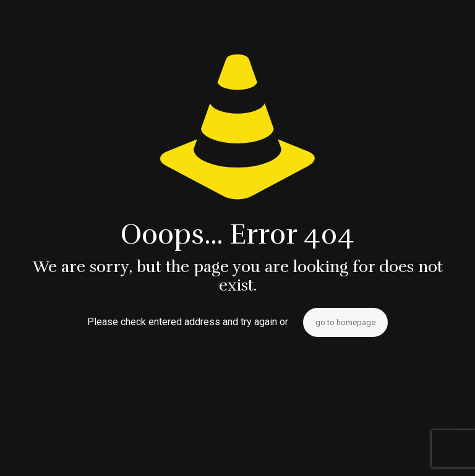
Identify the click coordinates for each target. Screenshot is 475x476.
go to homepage (345, 322)
